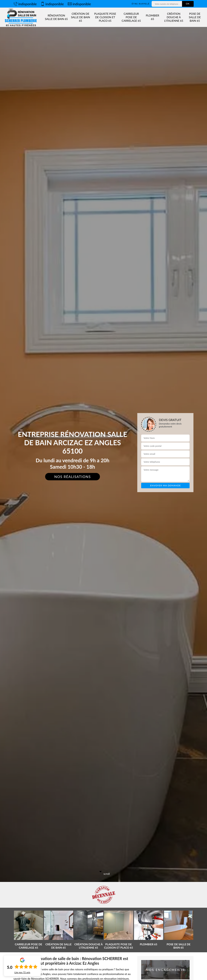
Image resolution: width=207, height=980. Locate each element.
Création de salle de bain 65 (80, 17)
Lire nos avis (22, 972)
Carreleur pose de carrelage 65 (131, 17)
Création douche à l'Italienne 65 (174, 17)
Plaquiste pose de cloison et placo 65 (105, 17)
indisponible (25, 4)
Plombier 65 (152, 17)
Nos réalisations (73, 477)
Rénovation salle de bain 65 (56, 17)
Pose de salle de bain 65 (195, 17)
